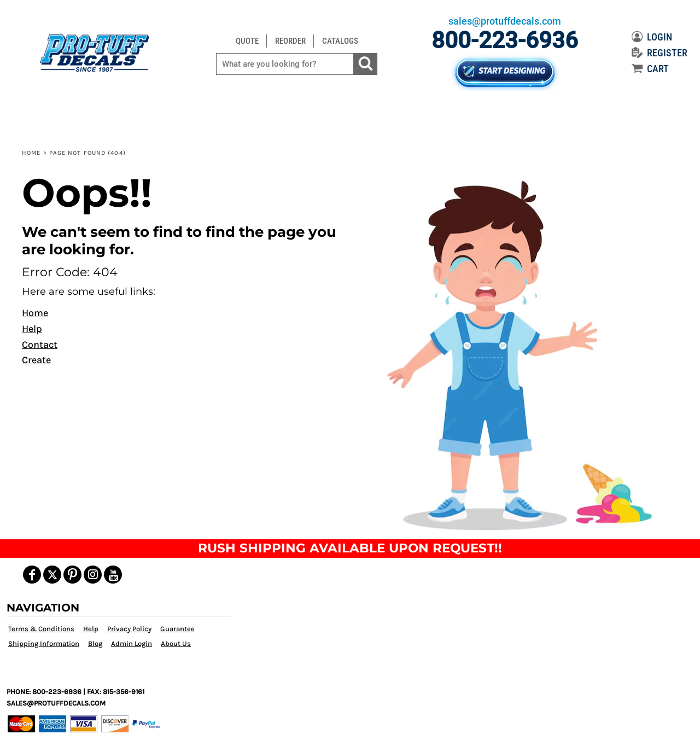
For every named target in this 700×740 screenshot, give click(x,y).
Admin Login (132, 643)
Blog (95, 643)
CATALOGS (340, 41)
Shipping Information (44, 643)
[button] (516, 354)
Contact (40, 345)
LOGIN (652, 37)
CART (650, 69)
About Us (176, 643)
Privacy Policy (129, 629)
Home (31, 153)
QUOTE (247, 41)
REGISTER (660, 53)
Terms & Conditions (41, 629)
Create (36, 360)
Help (32, 329)
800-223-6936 (505, 40)
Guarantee (177, 629)
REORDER (290, 41)
